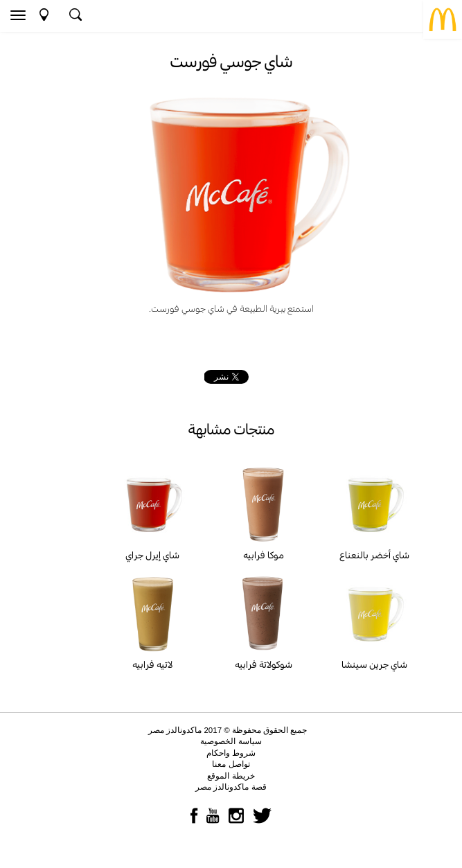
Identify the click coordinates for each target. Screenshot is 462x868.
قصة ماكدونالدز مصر (231, 787)
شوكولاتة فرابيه (264, 664)
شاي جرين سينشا (374, 664)
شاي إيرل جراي (152, 555)
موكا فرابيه (264, 555)
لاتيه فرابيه (152, 664)
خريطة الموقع (231, 776)
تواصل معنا (231, 764)
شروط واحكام (231, 753)
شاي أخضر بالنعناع (374, 555)
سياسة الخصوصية (231, 741)
